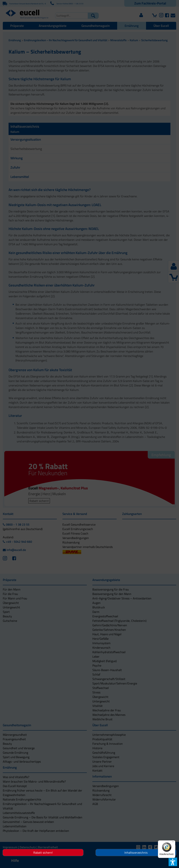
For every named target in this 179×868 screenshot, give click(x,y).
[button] (70, 453)
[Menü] (173, 843)
